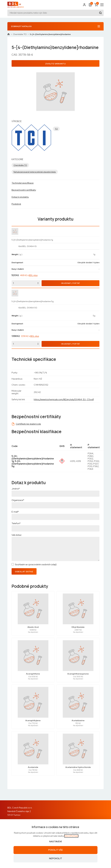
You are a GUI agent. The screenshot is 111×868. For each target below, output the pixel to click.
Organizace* (18, 500)
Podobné (16, 204)
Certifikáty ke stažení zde (28, 424)
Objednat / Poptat (71, 283)
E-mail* (15, 512)
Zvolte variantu (55, 64)
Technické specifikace (23, 183)
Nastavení (55, 841)
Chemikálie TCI (20, 34)
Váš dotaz (17, 535)
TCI (56, 129)
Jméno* (16, 489)
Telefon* (16, 523)
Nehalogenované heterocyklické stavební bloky (35, 172)
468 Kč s (29, 275)
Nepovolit (56, 858)
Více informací (71, 836)
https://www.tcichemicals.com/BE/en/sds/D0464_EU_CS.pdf (64, 399)
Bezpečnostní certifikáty (24, 190)
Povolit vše (56, 850)
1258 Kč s (30, 336)
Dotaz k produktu (20, 197)
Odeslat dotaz (24, 572)
